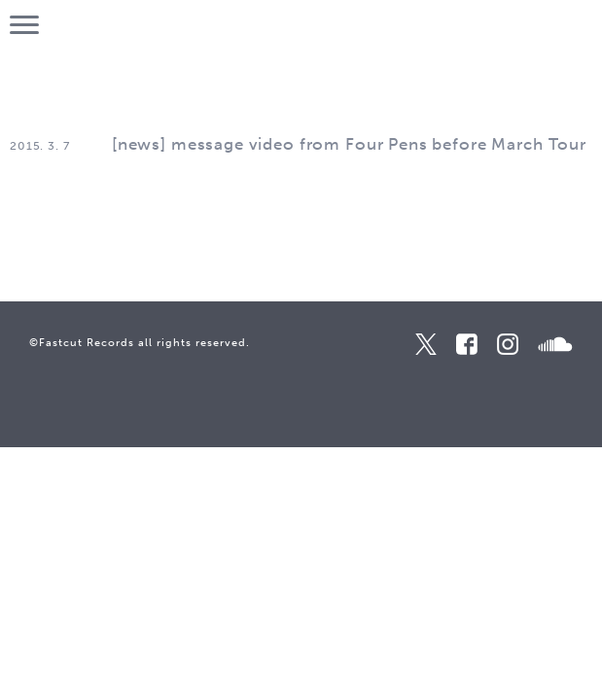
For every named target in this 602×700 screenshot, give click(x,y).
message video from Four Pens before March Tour (379, 144)
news (139, 144)
